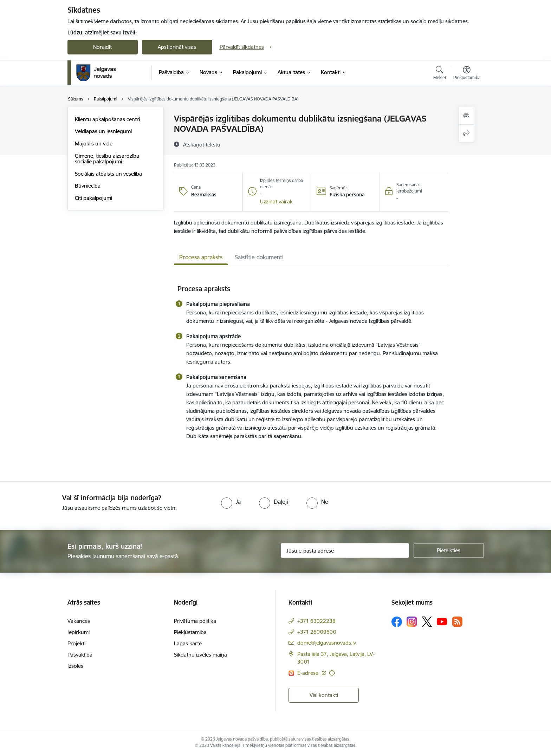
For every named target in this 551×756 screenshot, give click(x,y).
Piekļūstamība (190, 632)
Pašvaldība (80, 655)
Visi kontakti (324, 695)
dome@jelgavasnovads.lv (327, 643)
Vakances (79, 621)
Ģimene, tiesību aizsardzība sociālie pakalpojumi (107, 159)
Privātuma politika (195, 621)
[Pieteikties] (449, 550)
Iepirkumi (79, 632)
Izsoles (75, 666)
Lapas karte (188, 643)
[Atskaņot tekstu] (202, 144)
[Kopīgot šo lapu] (466, 133)
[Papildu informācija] (332, 673)
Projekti (76, 643)
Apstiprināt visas (177, 47)
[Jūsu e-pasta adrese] (345, 550)
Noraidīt (102, 47)
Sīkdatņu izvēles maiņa (200, 655)
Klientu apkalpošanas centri (107, 119)
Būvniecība (88, 186)
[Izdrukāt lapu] (466, 116)
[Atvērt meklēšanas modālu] (440, 74)
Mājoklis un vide (94, 144)
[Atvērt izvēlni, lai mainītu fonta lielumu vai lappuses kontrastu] (467, 74)
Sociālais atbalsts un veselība (108, 174)
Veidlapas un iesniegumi (103, 131)
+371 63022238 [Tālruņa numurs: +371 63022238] (316, 621)
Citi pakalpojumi (93, 198)
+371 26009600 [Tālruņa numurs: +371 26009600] (317, 632)
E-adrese (309, 673)
